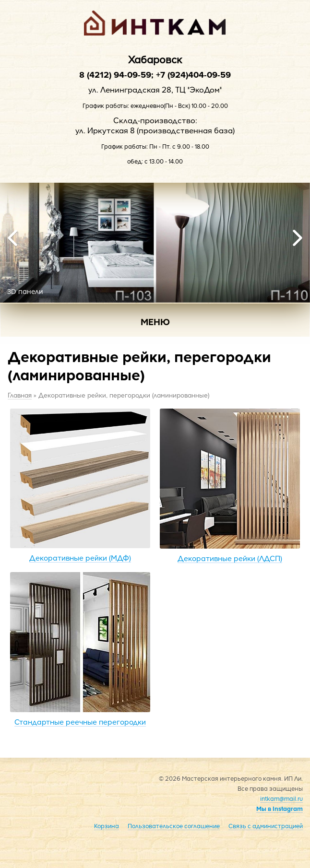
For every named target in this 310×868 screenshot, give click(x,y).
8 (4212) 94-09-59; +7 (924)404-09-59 (155, 74)
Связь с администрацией (266, 826)
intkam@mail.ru (281, 798)
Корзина (107, 826)
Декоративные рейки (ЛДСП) (230, 486)
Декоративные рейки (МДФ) (80, 485)
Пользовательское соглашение (174, 826)
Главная (20, 395)
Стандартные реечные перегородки (80, 649)
